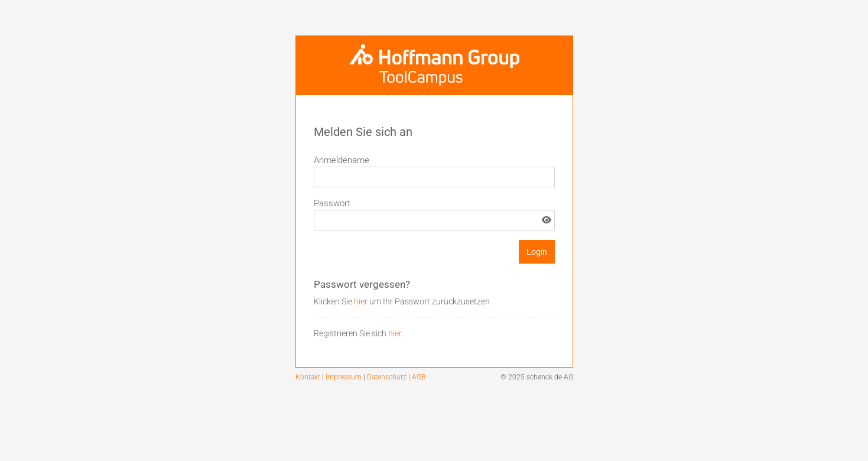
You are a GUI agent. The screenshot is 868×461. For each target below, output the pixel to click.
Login (537, 252)
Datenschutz (388, 377)
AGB (419, 377)
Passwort (332, 203)
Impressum (344, 377)
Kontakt (309, 377)
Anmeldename (342, 160)
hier (361, 301)
